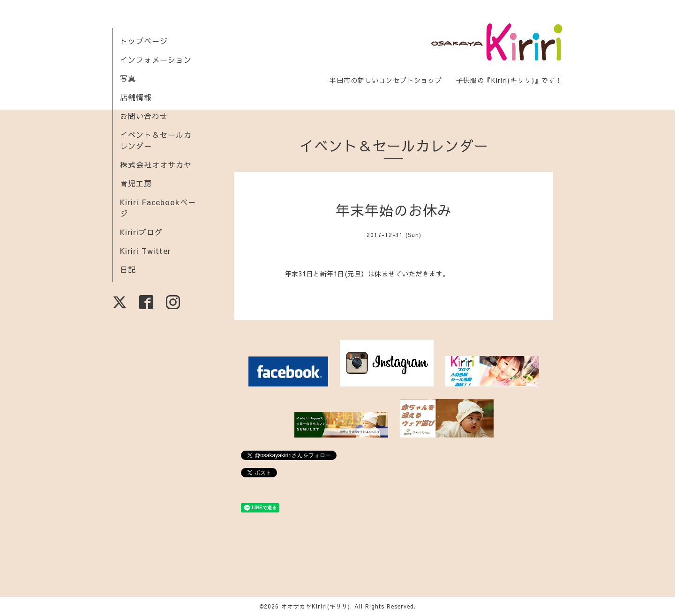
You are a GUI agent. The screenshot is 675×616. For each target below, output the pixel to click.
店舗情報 (136, 97)
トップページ (144, 41)
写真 (128, 78)
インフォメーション (156, 59)
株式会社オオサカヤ (156, 164)
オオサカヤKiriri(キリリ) (316, 606)
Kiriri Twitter (146, 251)
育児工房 (136, 183)
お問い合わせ (144, 116)
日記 (128, 269)
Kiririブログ (141, 232)
